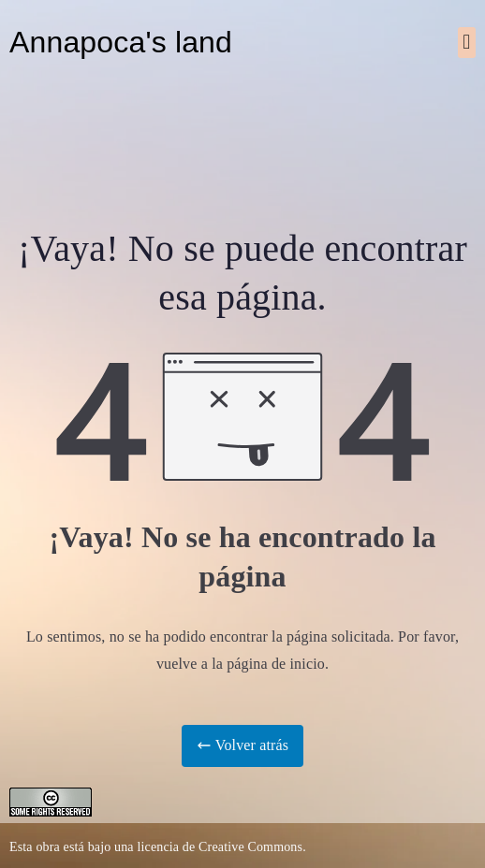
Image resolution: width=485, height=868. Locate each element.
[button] (467, 43)
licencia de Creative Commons (220, 847)
